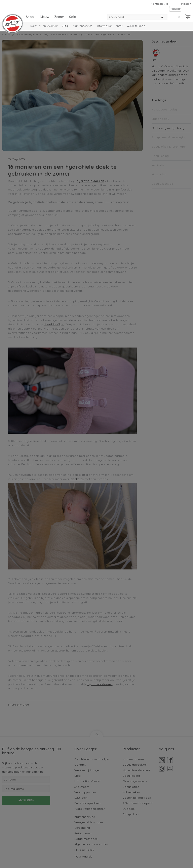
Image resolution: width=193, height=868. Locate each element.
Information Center (110, 26)
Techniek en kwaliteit (44, 26)
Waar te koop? (137, 26)
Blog (65, 26)
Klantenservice (159, 4)
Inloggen (186, 4)
